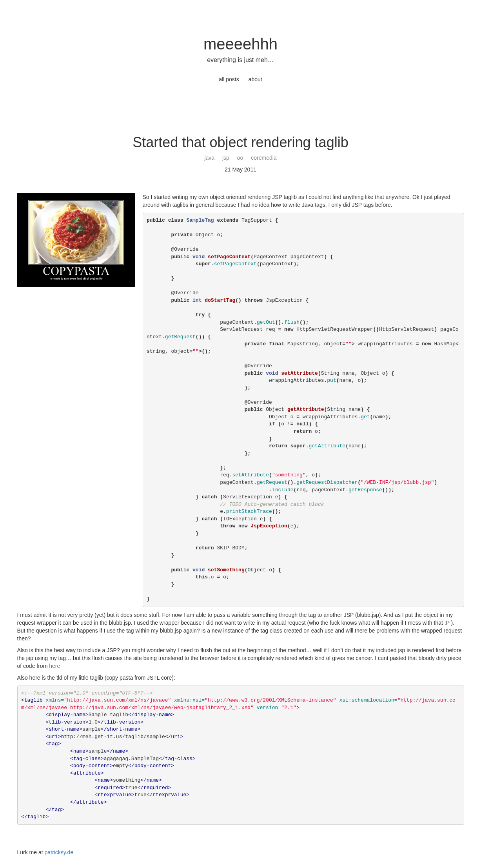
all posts (229, 79)
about (255, 79)
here (54, 666)
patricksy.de (59, 852)
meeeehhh (240, 44)
